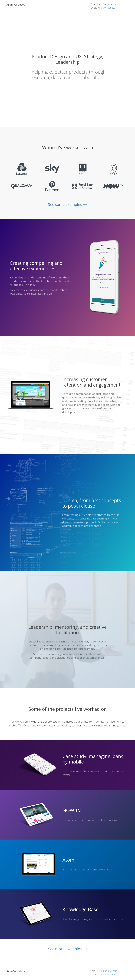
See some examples (65, 204)
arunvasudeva (108, 8)
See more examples (65, 949)
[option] (104, 278)
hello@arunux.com (107, 4)
